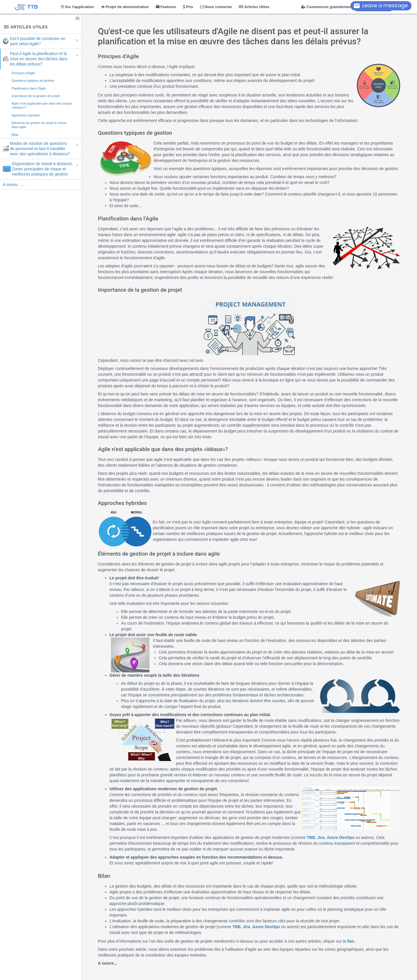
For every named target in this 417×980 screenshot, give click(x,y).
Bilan (15, 135)
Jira (321, 837)
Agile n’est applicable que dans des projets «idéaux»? (42, 105)
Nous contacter (216, 7)
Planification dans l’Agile (29, 88)
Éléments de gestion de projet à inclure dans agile (39, 125)
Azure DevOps (341, 837)
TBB (311, 837)
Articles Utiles (254, 7)
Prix (188, 7)
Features (166, 7)
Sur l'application (77, 7)
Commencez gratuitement (327, 7)
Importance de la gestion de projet (36, 96)
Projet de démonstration (125, 7)
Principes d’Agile (23, 73)
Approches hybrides (26, 115)
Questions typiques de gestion (33, 81)
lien (351, 941)
